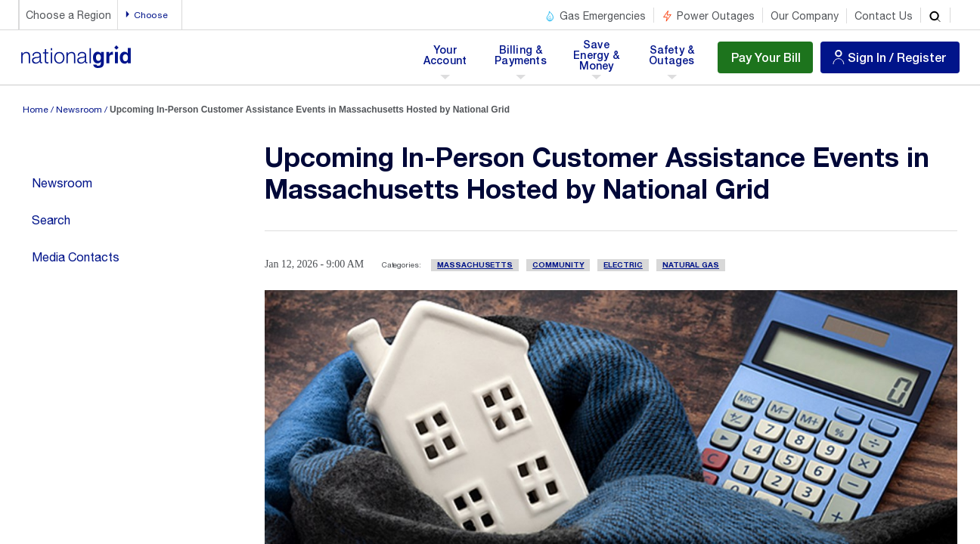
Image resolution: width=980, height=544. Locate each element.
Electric (623, 265)
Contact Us (884, 16)
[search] (935, 15)
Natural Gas (691, 265)
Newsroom (79, 110)
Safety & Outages (672, 60)
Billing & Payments (521, 60)
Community (558, 265)
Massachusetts (475, 265)
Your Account (448, 60)
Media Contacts (76, 257)
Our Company (805, 16)
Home (36, 110)
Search (51, 220)
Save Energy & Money (597, 60)
